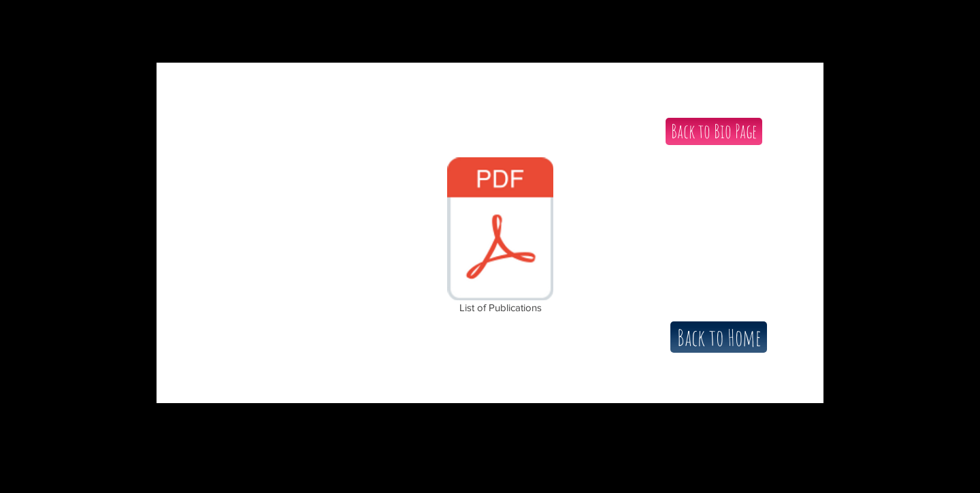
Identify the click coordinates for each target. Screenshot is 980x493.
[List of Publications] (500, 238)
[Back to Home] (719, 337)
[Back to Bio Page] (714, 131)
